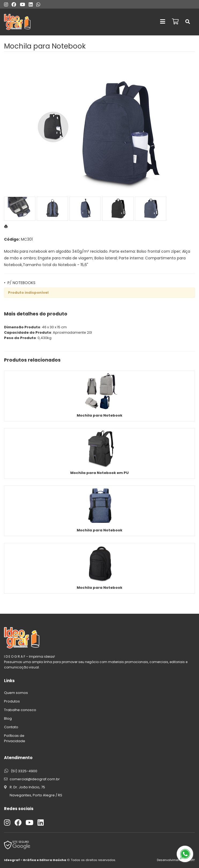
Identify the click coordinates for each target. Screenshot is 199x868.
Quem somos (16, 693)
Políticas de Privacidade (15, 738)
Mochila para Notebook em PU (99, 473)
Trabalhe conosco (20, 710)
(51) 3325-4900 (24, 771)
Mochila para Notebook (99, 415)
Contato (11, 727)
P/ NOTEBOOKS (21, 283)
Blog (8, 718)
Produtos (12, 701)
